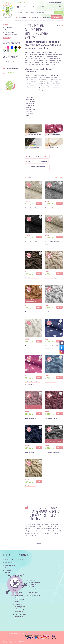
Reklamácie (19, 593)
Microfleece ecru (30, 346)
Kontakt (42, 7)
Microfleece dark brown (32, 278)
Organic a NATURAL (8, 572)
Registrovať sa (45, 17)
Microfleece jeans (51, 382)
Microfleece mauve (51, 418)
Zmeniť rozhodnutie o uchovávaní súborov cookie (35, 591)
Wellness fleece (10, 32)
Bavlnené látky (10, 560)
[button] (13, 62)
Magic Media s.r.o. (14, 642)
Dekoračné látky (10, 565)
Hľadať (59, 12)
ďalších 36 (7, 38)
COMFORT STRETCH (11, 35)
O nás (22, 560)
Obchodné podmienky (18, 582)
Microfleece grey (50, 312)
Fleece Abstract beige (32, 208)
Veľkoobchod (19, 595)
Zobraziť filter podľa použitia (38, 167)
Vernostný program (24, 7)
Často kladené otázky (19, 586)
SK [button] (60, 7)
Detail (39, 203)
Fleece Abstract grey (52, 208)
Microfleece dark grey (52, 452)
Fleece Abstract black (32, 242)
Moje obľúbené (21, 17)
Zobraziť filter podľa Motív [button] (37, 162)
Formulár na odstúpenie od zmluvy (19, 600)
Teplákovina (9, 563)
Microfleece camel (30, 312)
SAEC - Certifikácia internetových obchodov (21, 616)
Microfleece (8, 27)
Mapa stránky (7, 636)
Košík (57, 17)
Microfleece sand (30, 486)
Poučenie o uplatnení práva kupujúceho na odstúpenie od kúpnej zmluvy (20, 608)
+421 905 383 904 (22, 2)
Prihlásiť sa (33, 17)
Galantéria (8, 568)
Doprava (36, 7)
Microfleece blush (30, 418)
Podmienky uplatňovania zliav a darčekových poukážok (34, 584)
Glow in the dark (10, 30)
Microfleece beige (51, 278)
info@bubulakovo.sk (55, 2)
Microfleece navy (30, 452)
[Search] (39, 12)
